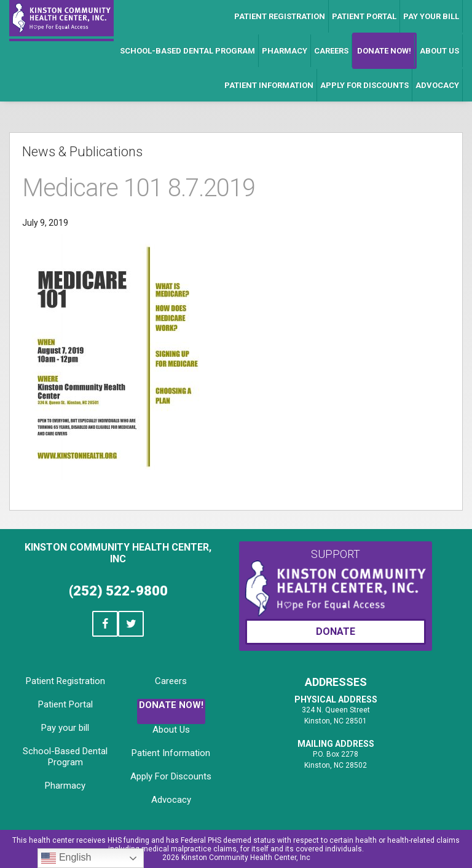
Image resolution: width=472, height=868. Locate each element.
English (66, 858)
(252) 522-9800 (118, 591)
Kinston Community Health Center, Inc (118, 553)
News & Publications (82, 152)
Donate (336, 631)
